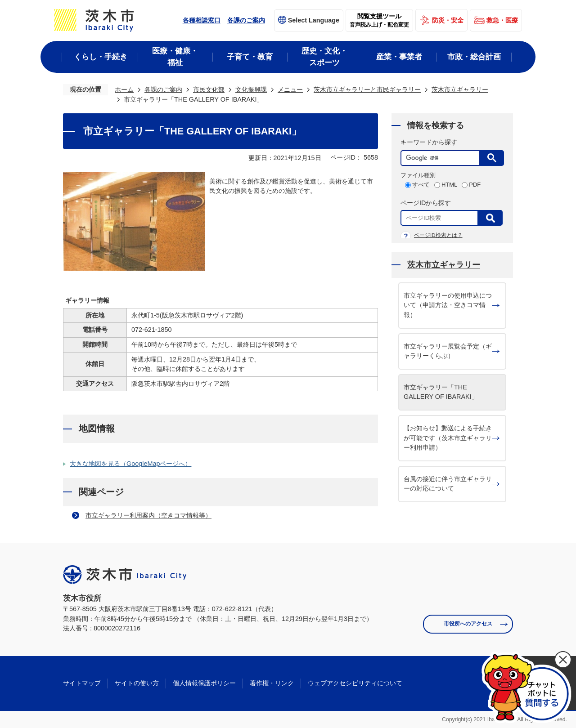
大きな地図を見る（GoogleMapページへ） (130, 464)
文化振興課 (251, 89)
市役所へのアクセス (468, 624)
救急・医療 (502, 20)
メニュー (290, 89)
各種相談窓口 (202, 20)
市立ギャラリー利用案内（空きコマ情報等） (148, 515)
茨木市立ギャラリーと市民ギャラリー (367, 89)
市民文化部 (209, 89)
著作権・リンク (272, 683)
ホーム (124, 89)
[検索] (442, 158)
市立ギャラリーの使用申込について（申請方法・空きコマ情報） (448, 305)
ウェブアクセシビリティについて (355, 683)
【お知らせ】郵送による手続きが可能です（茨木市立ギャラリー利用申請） (448, 438)
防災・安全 (448, 20)
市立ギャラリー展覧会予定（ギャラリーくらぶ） (448, 351)
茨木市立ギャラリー (460, 89)
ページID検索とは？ (438, 235)
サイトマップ (82, 683)
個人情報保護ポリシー (204, 683)
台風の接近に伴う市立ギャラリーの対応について (448, 484)
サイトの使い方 (137, 683)
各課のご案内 (246, 20)
